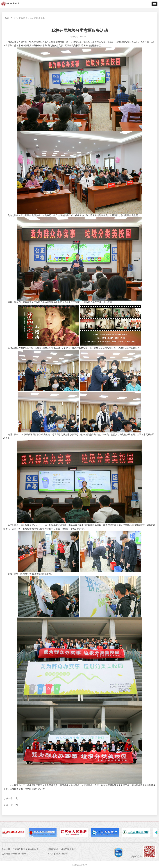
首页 (7, 18)
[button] (154, 4)
